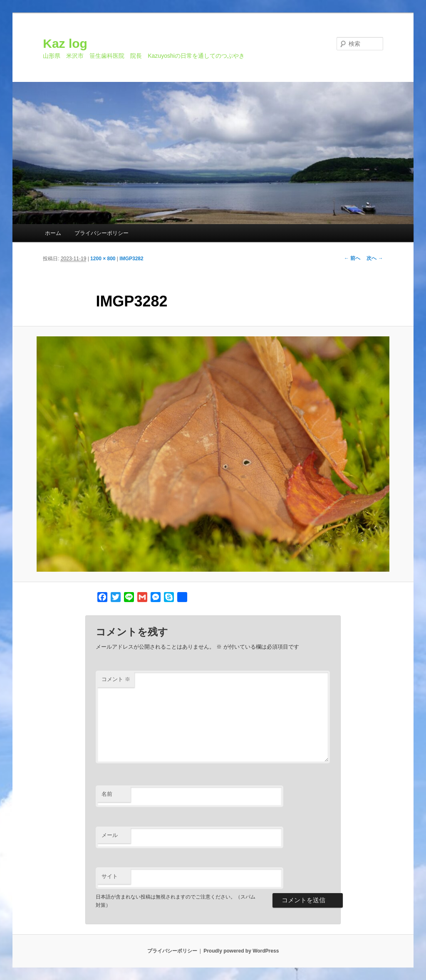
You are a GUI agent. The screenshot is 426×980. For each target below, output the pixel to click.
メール (110, 835)
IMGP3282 (131, 259)
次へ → (375, 258)
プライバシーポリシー (102, 233)
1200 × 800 (103, 259)
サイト (110, 876)
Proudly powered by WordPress (241, 951)
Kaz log (65, 43)
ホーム (53, 233)
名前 (107, 794)
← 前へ (352, 258)
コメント (116, 679)
